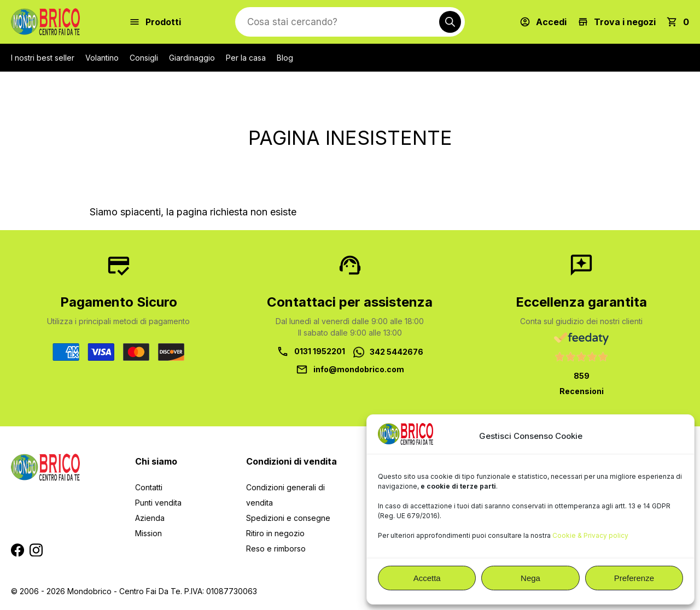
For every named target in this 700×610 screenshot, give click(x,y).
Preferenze (634, 578)
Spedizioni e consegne (288, 518)
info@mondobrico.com (359, 369)
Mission (148, 533)
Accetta (427, 578)
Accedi (551, 22)
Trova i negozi (625, 22)
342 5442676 (396, 352)
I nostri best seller (43, 58)
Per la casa (246, 58)
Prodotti (163, 22)
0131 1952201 (320, 351)
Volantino (102, 58)
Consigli (144, 58)
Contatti (149, 487)
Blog (285, 58)
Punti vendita (158, 503)
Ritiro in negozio (275, 533)
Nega (530, 578)
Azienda (150, 518)
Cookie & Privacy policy (590, 535)
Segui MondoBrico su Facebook (17, 550)
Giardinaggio (192, 58)
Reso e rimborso (276, 549)
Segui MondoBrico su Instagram (36, 550)
